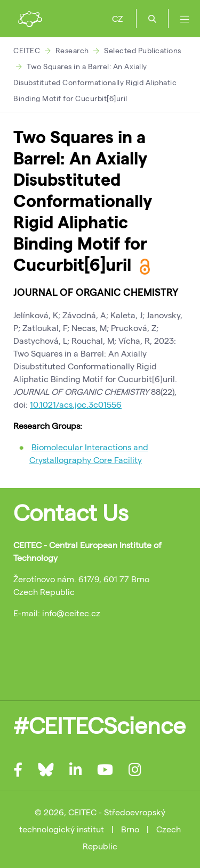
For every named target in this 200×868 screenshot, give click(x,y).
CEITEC (27, 50)
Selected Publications (143, 50)
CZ (117, 18)
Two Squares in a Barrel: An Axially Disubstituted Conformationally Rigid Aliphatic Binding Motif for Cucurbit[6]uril (95, 82)
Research (72, 50)
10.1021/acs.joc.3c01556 (76, 404)
